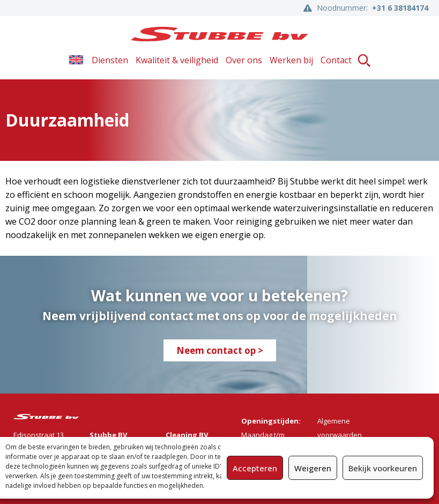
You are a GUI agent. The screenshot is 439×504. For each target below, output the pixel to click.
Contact (336, 60)
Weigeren (313, 468)
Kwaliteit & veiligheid (177, 60)
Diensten (110, 60)
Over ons (244, 60)
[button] (364, 60)
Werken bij (291, 60)
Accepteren (255, 468)
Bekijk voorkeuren (383, 468)
